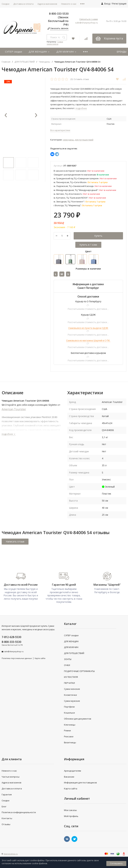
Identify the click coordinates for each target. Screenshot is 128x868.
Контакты (7, 818)
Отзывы (6, 824)
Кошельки (69, 713)
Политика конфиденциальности (19, 812)
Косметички (70, 695)
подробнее (9, 434)
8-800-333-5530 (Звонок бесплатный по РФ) (58, 19)
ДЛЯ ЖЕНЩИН (39, 52)
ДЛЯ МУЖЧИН (66, 52)
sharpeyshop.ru (11, 854)
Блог (4, 806)
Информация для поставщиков (80, 783)
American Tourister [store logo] (14, 410)
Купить (98, 236)
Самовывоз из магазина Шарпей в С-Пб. (88, 341)
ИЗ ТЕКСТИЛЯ (71, 677)
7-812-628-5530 (11, 637)
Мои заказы (70, 810)
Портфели (69, 707)
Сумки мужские (72, 701)
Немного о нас (69, 4)
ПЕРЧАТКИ (69, 683)
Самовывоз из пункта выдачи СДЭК (88, 328)
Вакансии (69, 777)
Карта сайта (40, 658)
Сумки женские (72, 689)
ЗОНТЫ (68, 659)
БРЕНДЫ (121, 52)
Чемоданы (44, 62)
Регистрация (119, 4)
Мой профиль (71, 816)
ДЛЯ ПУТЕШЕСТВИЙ (25, 62)
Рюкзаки (69, 737)
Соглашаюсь (116, 863)
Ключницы (70, 725)
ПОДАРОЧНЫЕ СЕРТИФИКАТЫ (79, 671)
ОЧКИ (67, 665)
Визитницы (70, 743)
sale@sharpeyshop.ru (86, 23)
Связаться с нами (89, 19)
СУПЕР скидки (13, 52)
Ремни (67, 731)
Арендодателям (72, 771)
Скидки (5, 801)
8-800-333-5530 (11, 642)
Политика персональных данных (17, 658)
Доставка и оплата (23, 4)
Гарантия (7, 795)
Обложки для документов (78, 719)
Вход (107, 4)
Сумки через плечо (55, 43)
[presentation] (6, 116)
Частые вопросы (11, 777)
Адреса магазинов (47, 4)
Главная (6, 62)
